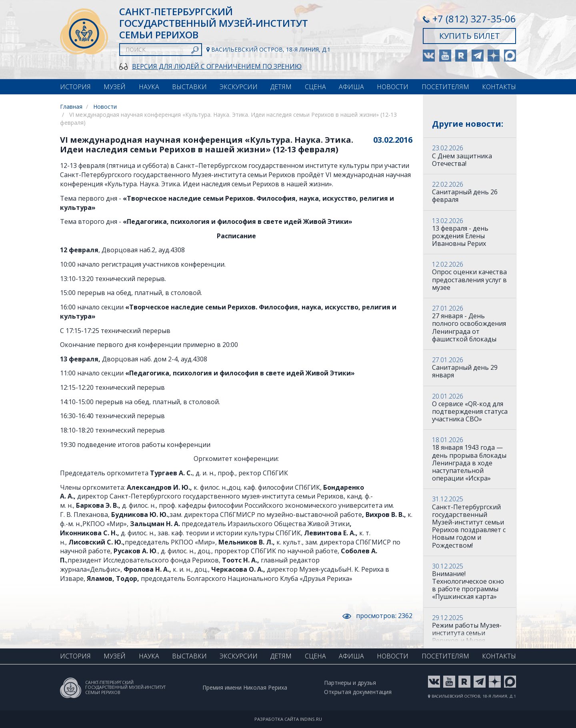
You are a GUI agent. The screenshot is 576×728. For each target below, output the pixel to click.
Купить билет (470, 36)
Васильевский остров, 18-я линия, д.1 (268, 50)
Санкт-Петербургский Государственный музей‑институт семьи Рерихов (214, 23)
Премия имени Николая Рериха (245, 688)
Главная (71, 107)
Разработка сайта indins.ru (288, 719)
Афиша (351, 87)
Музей (115, 87)
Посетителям (445, 87)
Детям (281, 87)
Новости (393, 87)
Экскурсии (239, 87)
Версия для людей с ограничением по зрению (217, 67)
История (75, 87)
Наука (149, 87)
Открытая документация (358, 692)
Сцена (315, 87)
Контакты (499, 87)
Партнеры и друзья (350, 683)
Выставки (189, 87)
